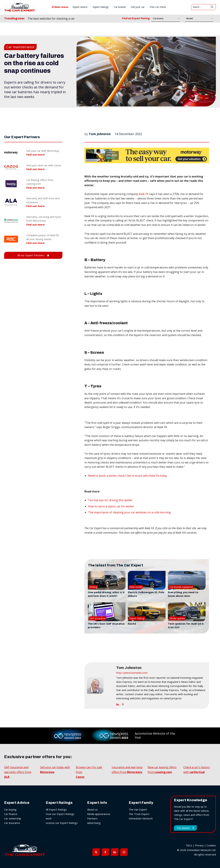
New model (136, 587)
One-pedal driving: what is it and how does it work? (106, 594)
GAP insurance (97, 618)
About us (92, 809)
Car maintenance (20, 47)
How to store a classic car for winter (111, 506)
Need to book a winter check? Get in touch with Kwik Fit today (127, 476)
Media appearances (99, 814)
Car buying (10, 809)
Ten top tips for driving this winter (110, 500)
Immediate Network (141, 818)
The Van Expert (138, 809)
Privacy (199, 845)
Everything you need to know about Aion (183, 594)
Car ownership (13, 818)
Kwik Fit (144, 194)
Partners (92, 818)
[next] (101, 19)
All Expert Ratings (56, 809)
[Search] (212, 7)
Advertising (94, 823)
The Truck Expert (139, 814)
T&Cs (189, 845)
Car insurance (12, 823)
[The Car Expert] (20, 7)
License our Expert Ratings (62, 823)
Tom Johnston (100, 134)
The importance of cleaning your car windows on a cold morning (129, 512)
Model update (177, 618)
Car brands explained (181, 587)
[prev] (95, 19)
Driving (93, 587)
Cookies (211, 845)
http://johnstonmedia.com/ (132, 673)
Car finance (11, 814)
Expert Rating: (137, 618)
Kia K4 (132, 624)
